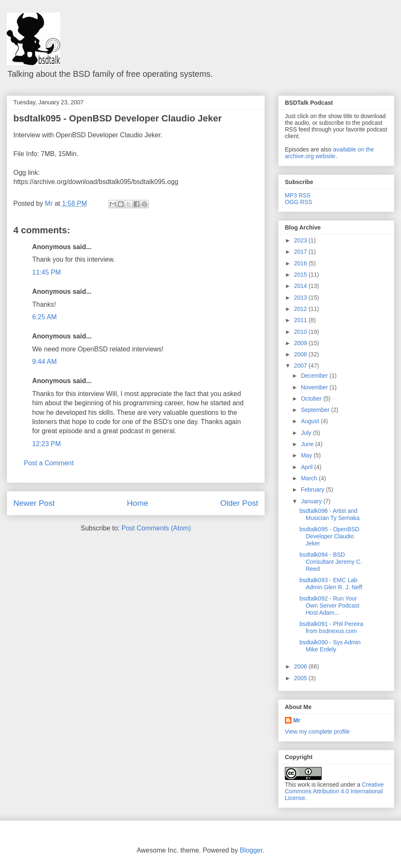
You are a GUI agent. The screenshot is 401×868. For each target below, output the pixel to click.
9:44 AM (44, 362)
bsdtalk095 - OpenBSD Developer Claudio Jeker (118, 118)
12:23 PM (46, 444)
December (315, 376)
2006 (301, 666)
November (315, 387)
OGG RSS (298, 202)
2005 (301, 678)
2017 (301, 252)
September (316, 410)
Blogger (251, 850)
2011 (301, 320)
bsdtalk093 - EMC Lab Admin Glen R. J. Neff (331, 584)
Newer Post (34, 503)
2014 (301, 286)
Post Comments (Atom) (156, 528)
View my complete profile (317, 732)
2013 (301, 298)
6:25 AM (44, 317)
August (311, 421)
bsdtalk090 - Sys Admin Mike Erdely (330, 646)
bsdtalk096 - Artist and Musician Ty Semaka (330, 514)
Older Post (239, 503)
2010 (301, 332)
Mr (297, 720)
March (310, 478)
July (307, 433)
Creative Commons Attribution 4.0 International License (334, 791)
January (312, 501)
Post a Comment (49, 463)
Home (138, 503)
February (313, 490)
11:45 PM (46, 272)
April (307, 467)
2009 (301, 343)
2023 (301, 240)
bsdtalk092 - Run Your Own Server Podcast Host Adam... (329, 606)
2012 (301, 309)
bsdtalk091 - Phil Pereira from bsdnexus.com (331, 627)
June (308, 444)
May (307, 455)
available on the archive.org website (329, 153)
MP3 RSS (298, 195)
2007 (301, 366)
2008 (301, 354)
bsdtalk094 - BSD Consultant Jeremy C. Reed (331, 562)
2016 (301, 263)
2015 (301, 275)
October (312, 399)
